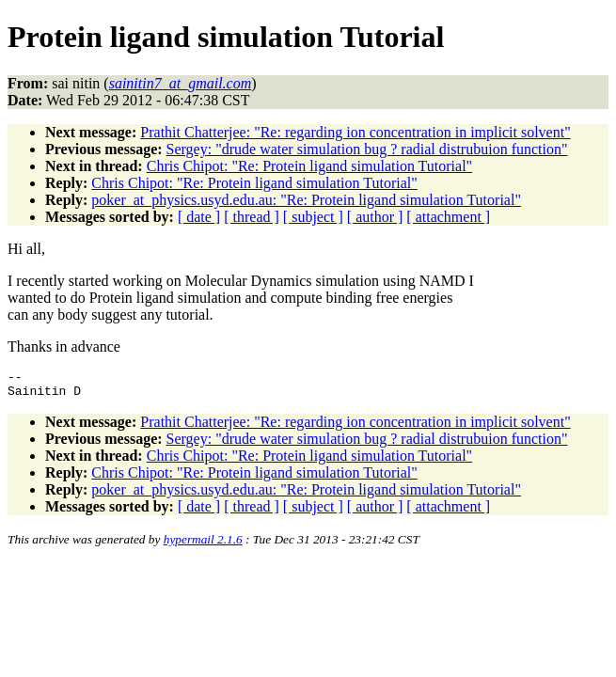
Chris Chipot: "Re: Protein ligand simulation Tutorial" (309, 166)
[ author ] (375, 217)
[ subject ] (313, 217)
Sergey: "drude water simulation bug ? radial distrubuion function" (367, 149)
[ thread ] (252, 217)
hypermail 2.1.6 (203, 545)
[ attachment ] (448, 217)
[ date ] (199, 217)
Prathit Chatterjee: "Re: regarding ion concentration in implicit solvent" (355, 132)
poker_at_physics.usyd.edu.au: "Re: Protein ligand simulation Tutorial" (306, 200)
